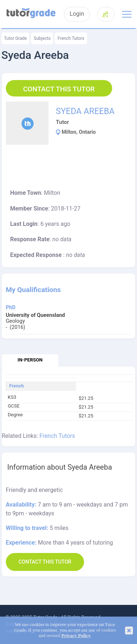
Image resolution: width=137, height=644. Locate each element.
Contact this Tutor (59, 89)
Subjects (42, 38)
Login (77, 14)
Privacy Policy (76, 636)
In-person (30, 360)
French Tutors (71, 38)
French (16, 386)
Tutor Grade (16, 38)
